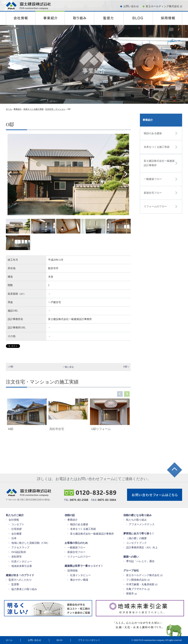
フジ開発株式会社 (136, 580)
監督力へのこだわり (20, 580)
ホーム (9, 109)
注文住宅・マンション (55, 109)
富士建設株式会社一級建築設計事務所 (159, 163)
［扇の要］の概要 (136, 538)
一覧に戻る (68, 367)
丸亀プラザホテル (136, 589)
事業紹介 (18, 109)
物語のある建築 (153, 133)
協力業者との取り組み (24, 589)
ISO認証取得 (19, 552)
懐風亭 (130, 594)
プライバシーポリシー (89, 640)
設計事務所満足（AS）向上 (142, 548)
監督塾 (15, 584)
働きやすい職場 (79, 580)
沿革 (14, 538)
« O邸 (10, 367)
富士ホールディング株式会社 (162, 6)
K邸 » (126, 367)
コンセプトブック (136, 543)
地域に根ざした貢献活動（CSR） (30, 543)
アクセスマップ (20, 548)
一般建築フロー (153, 179)
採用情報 (73, 571)
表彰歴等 (17, 557)
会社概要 (17, 534)
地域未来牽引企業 (22, 566)
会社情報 (14, 520)
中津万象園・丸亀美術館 (140, 584)
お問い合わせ (131, 6)
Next (127, 174)
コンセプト (18, 524)
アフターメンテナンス (142, 524)
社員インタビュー (22, 561)
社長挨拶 (17, 529)
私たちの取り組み (136, 520)
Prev (12, 174)
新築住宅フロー (153, 193)
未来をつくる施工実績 (33, 109)
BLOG (60, 640)
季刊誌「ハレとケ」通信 (140, 561)
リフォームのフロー (155, 206)
